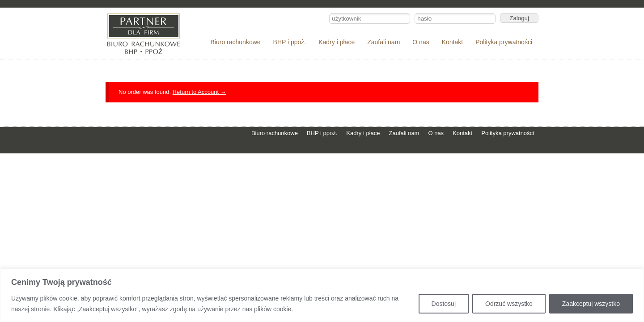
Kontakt (452, 42)
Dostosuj (444, 304)
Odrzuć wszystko (509, 304)
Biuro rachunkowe (236, 42)
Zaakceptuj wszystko (591, 304)
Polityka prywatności (504, 42)
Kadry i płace (337, 42)
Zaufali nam (383, 42)
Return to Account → (199, 92)
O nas (421, 42)
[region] (322, 295)
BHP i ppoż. (290, 42)
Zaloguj (519, 18)
